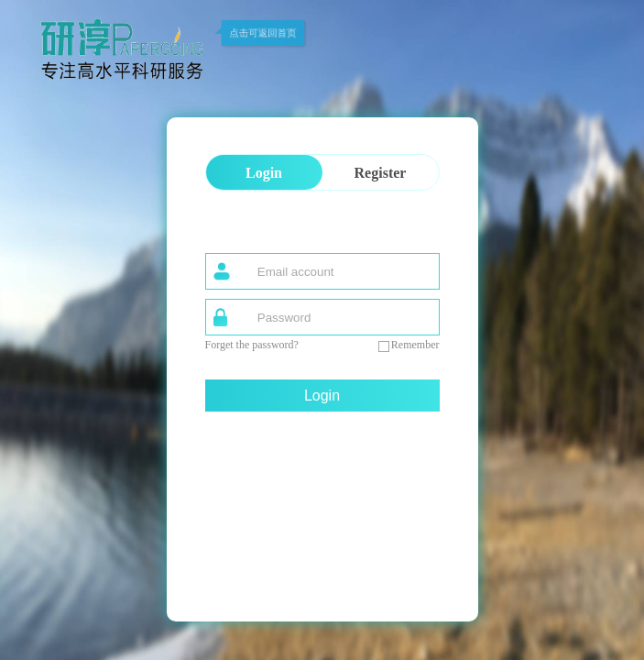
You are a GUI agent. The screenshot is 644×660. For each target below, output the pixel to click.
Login (322, 396)
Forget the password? (252, 345)
